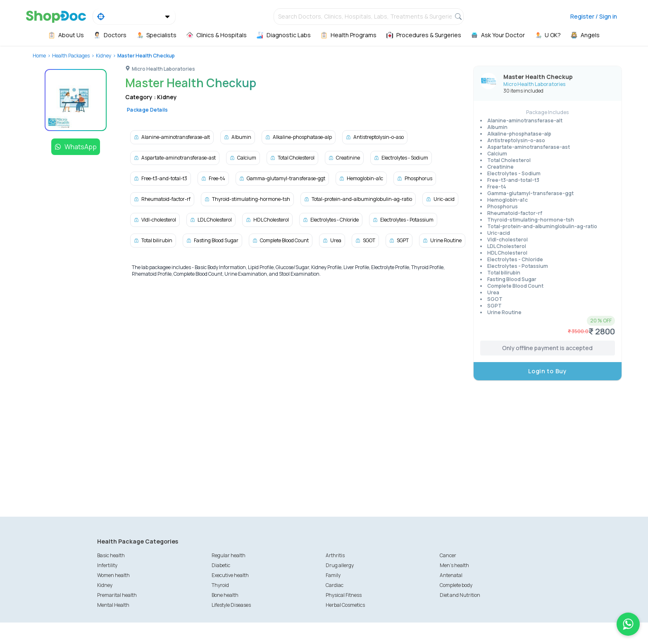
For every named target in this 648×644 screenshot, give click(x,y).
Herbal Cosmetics (345, 605)
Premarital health (117, 595)
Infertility (107, 565)
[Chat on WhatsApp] (628, 624)
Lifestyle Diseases (231, 605)
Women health (113, 575)
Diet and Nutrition (460, 595)
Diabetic (221, 565)
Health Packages (71, 56)
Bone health (225, 595)
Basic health (111, 555)
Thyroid (220, 585)
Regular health (229, 555)
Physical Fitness (344, 595)
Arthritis (335, 555)
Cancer (448, 555)
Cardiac (335, 585)
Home (39, 56)
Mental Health (113, 605)
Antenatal (451, 575)
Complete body (456, 585)
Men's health (454, 565)
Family (333, 575)
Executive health (230, 575)
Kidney (104, 56)
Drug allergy (340, 565)
